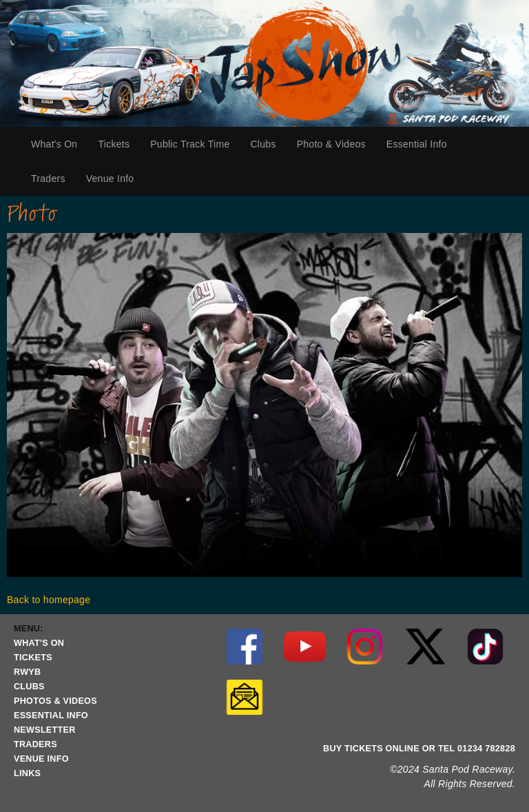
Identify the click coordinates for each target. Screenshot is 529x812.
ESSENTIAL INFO (51, 715)
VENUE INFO (41, 759)
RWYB (27, 672)
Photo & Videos (331, 144)
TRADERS (35, 744)
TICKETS (33, 658)
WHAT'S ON (39, 643)
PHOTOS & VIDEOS (55, 701)
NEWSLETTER (45, 730)
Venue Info (115, 179)
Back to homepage (49, 600)
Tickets (119, 144)
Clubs (268, 144)
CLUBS (29, 687)
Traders (53, 179)
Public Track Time (190, 144)
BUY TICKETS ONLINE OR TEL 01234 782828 (419, 749)
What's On (59, 144)
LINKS (27, 773)
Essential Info (420, 144)
